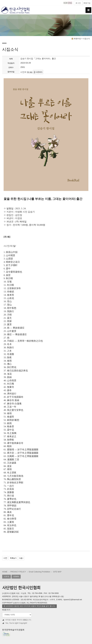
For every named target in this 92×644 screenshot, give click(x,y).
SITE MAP (57, 572)
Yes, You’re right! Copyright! (15, 623)
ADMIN (16, 577)
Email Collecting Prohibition (40, 572)
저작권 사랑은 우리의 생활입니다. (17, 620)
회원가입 (87, 3)
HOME (5, 572)
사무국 (6, 577)
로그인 (78, 3)
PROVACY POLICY (18, 572)
